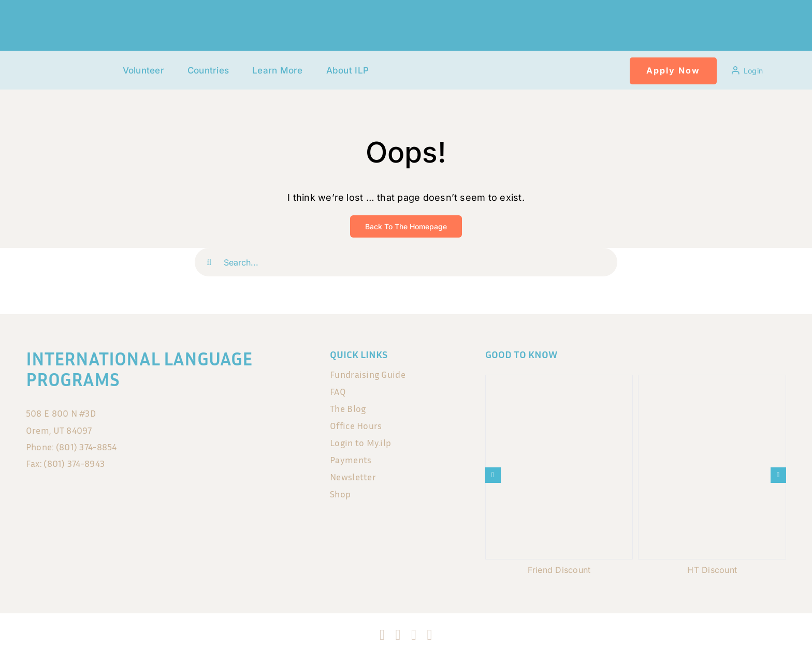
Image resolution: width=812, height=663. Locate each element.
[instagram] (398, 635)
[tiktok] (414, 635)
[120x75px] (79, 61)
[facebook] (382, 635)
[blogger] (429, 635)
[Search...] (406, 262)
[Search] (209, 262)
